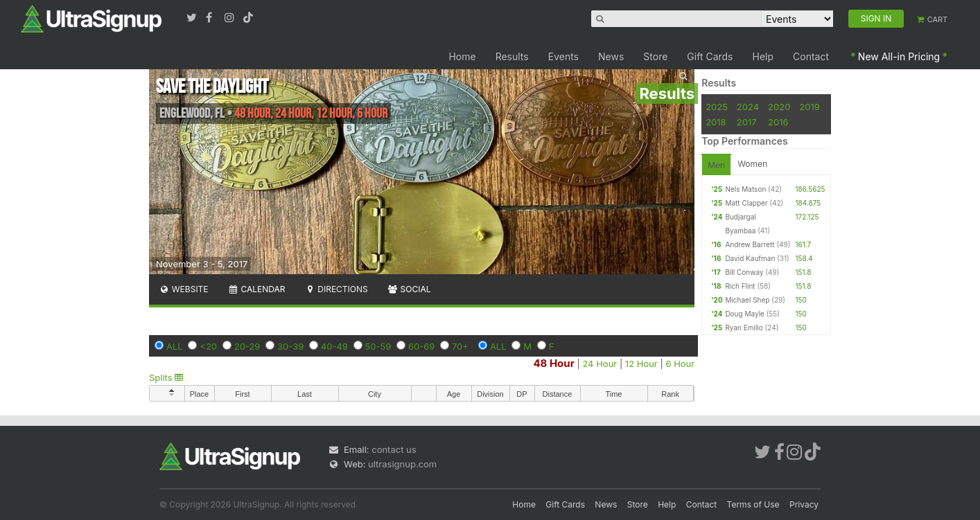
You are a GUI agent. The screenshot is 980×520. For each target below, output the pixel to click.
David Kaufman (750, 258)
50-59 (378, 346)
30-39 (290, 346)
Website (184, 289)
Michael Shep (747, 300)
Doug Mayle (745, 314)
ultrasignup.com (402, 464)
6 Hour (680, 364)
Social (409, 289)
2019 (809, 107)
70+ (460, 346)
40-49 (334, 346)
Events (563, 56)
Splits (166, 377)
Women (752, 164)
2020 (779, 107)
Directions (336, 289)
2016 (778, 122)
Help (763, 56)
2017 (747, 122)
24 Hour (600, 364)
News (611, 56)
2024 (748, 107)
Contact (811, 56)
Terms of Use (753, 504)
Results (512, 56)
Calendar (257, 289)
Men (716, 165)
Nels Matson (745, 189)
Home (462, 56)
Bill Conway (744, 272)
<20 (208, 346)
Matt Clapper (746, 203)
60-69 (421, 346)
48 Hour (553, 363)
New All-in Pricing (899, 56)
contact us (394, 449)
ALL (175, 346)
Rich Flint (740, 286)
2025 (717, 107)
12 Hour (641, 364)
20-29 (247, 346)
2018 (716, 122)
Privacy (804, 504)
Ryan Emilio (744, 328)
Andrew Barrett (750, 244)
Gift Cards (710, 56)
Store (655, 56)
